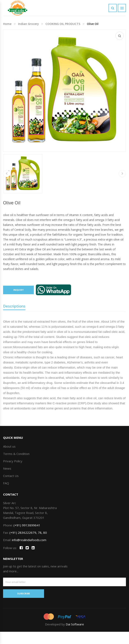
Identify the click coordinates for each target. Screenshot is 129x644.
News (7, 468)
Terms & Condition (16, 454)
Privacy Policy (13, 461)
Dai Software (75, 624)
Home (7, 24)
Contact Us (11, 476)
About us (9, 446)
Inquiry (18, 290)
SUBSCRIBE (24, 593)
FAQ (6, 483)
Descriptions (14, 306)
